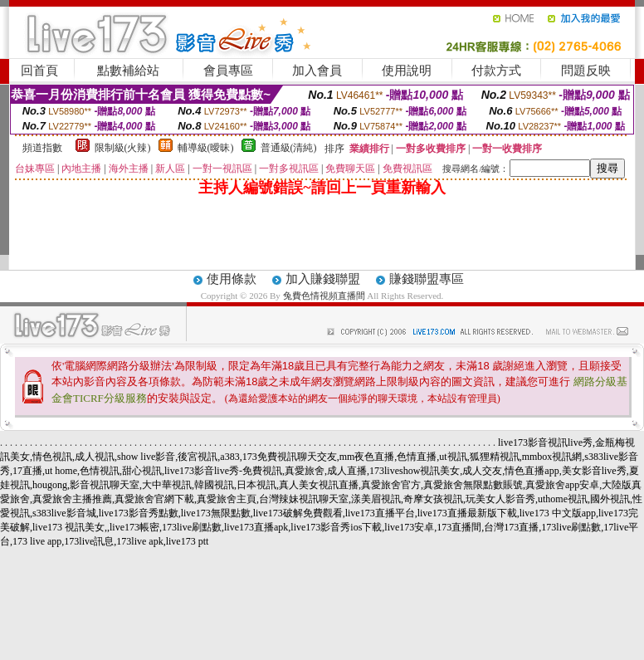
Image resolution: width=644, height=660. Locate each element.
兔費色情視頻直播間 (324, 296)
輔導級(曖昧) (206, 148)
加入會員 (317, 71)
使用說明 (407, 71)
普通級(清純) (289, 148)
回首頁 (39, 71)
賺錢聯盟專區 (427, 279)
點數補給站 (128, 71)
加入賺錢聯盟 (323, 279)
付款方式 (496, 71)
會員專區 (228, 71)
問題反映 (586, 71)
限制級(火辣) (123, 148)
